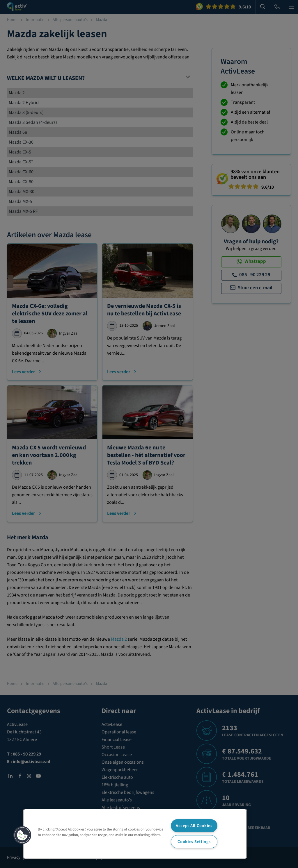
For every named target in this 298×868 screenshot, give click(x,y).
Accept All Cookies (194, 826)
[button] (22, 835)
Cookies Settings (194, 842)
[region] (135, 834)
